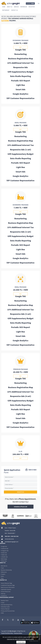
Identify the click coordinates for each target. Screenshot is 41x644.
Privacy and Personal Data (7, 611)
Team (2, 568)
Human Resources (5, 592)
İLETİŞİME (5, 20)
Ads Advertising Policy (6, 605)
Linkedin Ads (4, 557)
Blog (2, 578)
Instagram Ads (4, 551)
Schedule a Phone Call (21, 507)
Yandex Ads (3, 553)
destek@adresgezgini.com (12, 542)
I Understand (21, 642)
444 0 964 (31, 470)
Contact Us (14, 10)
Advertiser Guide (5, 607)
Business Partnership (6, 570)
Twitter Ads (3, 555)
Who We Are (4, 566)
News (2, 576)
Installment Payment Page (7, 585)
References (24, 7)
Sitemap (3, 594)
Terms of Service (5, 609)
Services (16, 7)
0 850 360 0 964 (14, 536)
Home (4, 7)
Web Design (4, 559)
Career (2, 603)
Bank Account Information (7, 587)
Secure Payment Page (6, 583)
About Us (10, 7)
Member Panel (4, 601)
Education (32, 7)
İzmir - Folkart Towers (10, 528)
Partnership (6, 10)
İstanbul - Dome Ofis (10, 531)
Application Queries (6, 589)
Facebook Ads (4, 549)
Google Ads (3, 546)
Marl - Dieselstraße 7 (10, 533)
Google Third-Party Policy (7, 633)
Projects (3, 574)
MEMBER (30, 3)
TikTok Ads (3, 561)
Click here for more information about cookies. (20, 639)
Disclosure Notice (18, 633)
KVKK (2, 613)
